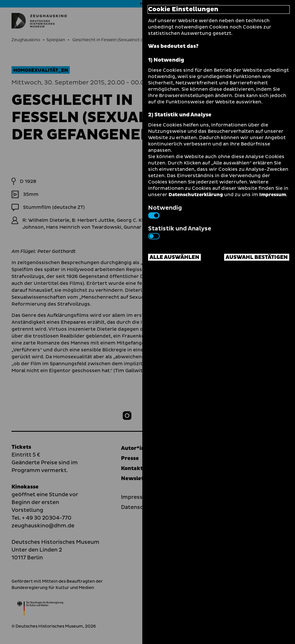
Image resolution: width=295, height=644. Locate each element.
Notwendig (165, 211)
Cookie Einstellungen (183, 10)
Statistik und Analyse (180, 232)
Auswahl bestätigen (257, 257)
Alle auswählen (174, 257)
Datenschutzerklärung (196, 195)
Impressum (273, 195)
